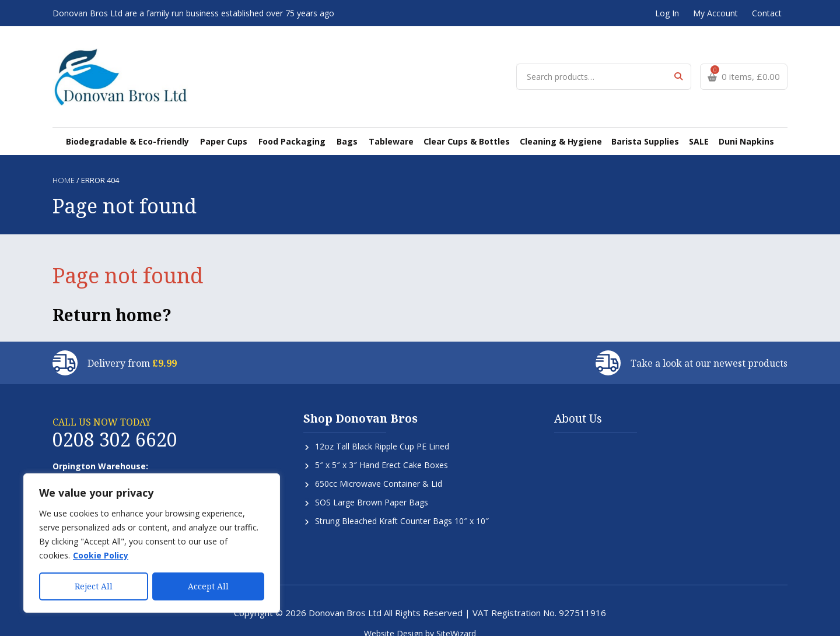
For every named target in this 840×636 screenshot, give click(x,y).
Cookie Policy (101, 556)
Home (64, 167)
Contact (767, 13)
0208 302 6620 (115, 426)
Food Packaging (295, 127)
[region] (152, 543)
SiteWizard (456, 620)
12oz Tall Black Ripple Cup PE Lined (382, 433)
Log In (667, 13)
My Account (715, 13)
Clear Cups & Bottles (464, 127)
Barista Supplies (640, 127)
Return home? (112, 301)
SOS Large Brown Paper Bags (372, 489)
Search (678, 70)
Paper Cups (229, 127)
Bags (348, 127)
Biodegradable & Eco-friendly (135, 127)
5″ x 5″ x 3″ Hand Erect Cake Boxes (381, 451)
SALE (693, 127)
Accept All (208, 586)
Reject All (94, 586)
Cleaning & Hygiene (557, 127)
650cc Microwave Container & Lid (379, 470)
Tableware (390, 127)
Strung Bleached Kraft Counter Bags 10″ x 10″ (402, 507)
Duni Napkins (739, 127)
